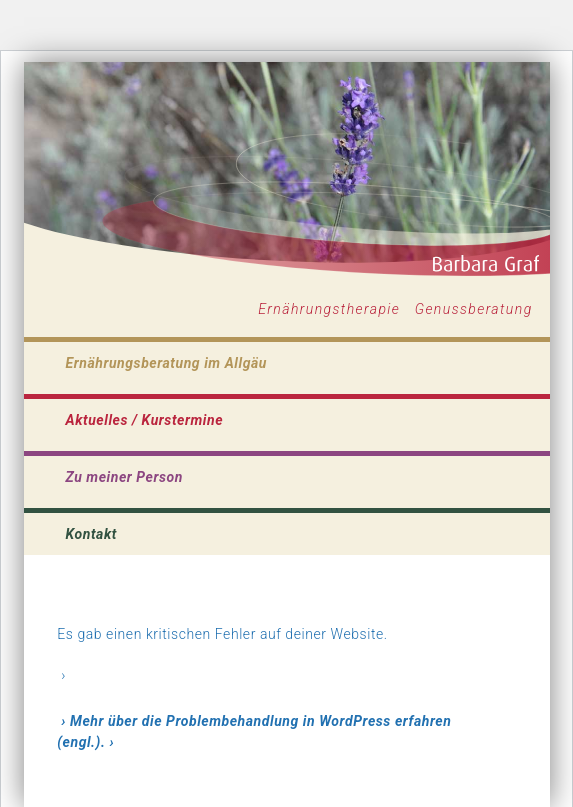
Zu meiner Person (124, 477)
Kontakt (91, 534)
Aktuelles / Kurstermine (145, 420)
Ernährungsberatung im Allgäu (167, 363)
